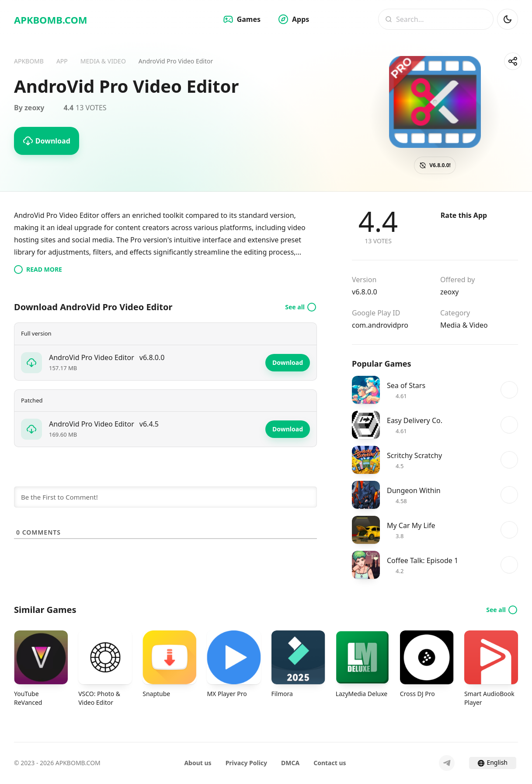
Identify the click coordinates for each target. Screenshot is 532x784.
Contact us (330, 763)
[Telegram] (447, 763)
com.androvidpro (380, 325)
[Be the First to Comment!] (165, 497)
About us (198, 763)
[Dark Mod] (508, 19)
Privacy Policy (246, 763)
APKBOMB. (51, 20)
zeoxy (450, 292)
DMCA (290, 763)
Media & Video (464, 325)
